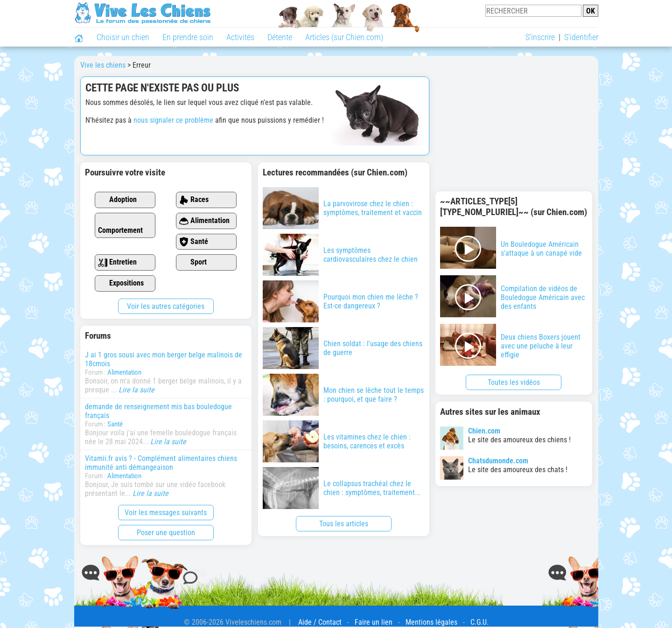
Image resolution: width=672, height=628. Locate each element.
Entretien (117, 262)
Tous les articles (344, 524)
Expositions (121, 283)
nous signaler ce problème (173, 120)
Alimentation (204, 221)
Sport (193, 262)
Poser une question (166, 533)
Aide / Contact (320, 622)
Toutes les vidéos (514, 382)
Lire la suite (136, 390)
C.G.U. (479, 622)
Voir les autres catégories (166, 306)
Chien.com (484, 431)
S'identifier (581, 37)
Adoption (117, 200)
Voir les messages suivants (166, 513)
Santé (194, 242)
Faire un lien (374, 622)
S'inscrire (540, 37)
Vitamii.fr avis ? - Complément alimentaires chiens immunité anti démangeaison (161, 463)
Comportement (120, 226)
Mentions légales (431, 622)
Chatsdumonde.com (498, 461)
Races (194, 200)
